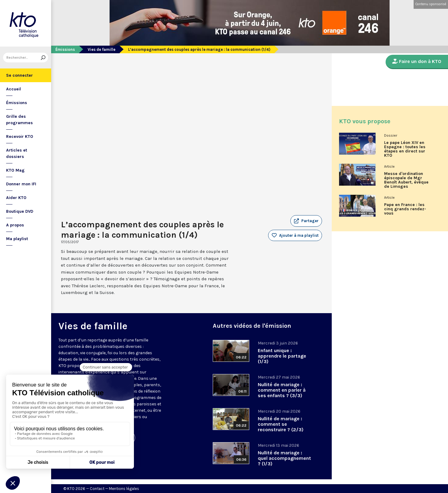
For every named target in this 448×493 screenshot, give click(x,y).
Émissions (17, 103)
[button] (306, 221)
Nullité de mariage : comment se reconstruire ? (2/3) (281, 424)
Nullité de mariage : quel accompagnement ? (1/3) (284, 458)
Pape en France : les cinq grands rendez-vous (405, 209)
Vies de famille (101, 49)
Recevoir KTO (20, 136)
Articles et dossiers (17, 153)
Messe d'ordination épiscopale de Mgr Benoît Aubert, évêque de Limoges (406, 180)
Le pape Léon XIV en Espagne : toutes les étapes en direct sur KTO (405, 149)
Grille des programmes (19, 120)
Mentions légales (124, 489)
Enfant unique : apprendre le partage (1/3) (282, 356)
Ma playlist (17, 239)
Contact (97, 489)
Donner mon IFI (21, 184)
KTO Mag (15, 170)
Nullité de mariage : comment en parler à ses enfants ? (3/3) (282, 390)
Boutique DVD (20, 211)
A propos (15, 225)
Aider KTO (16, 198)
